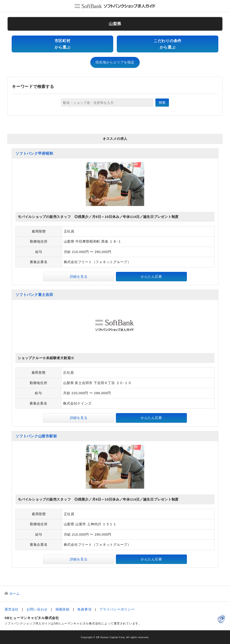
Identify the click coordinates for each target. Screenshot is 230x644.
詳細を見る (79, 276)
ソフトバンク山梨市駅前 (36, 436)
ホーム (14, 594)
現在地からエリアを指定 (115, 62)
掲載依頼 (63, 609)
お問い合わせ (37, 609)
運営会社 (12, 609)
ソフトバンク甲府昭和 (34, 153)
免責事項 (84, 609)
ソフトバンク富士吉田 (34, 295)
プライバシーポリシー (117, 609)
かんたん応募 (151, 276)
